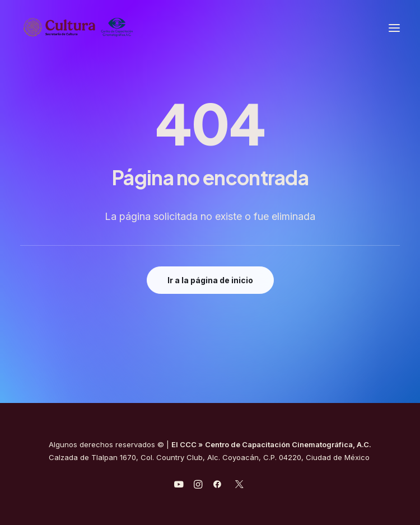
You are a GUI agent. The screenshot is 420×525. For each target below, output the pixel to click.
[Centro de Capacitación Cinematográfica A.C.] (106, 28)
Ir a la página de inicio (210, 280)
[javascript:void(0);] (198, 486)
